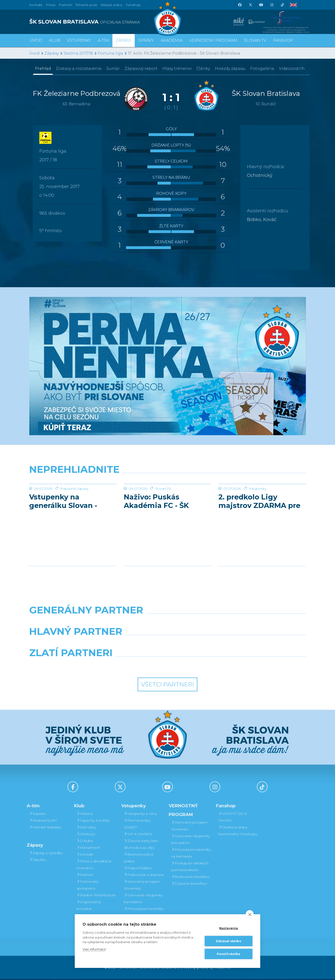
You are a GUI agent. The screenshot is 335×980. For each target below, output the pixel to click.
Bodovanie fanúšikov (190, 878)
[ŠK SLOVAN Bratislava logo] (167, 18)
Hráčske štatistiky (45, 828)
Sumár (113, 69)
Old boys (86, 835)
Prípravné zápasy (74, 525)
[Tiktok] (282, 5)
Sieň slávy (86, 828)
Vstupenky (257, 525)
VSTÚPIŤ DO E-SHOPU (233, 818)
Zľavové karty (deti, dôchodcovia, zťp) (141, 845)
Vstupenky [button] (79, 40)
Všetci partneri (167, 685)
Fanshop (133, 5)
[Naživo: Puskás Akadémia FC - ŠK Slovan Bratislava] (167, 502)
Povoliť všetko (229, 954)
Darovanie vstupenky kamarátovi (143, 899)
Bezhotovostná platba (138, 859)
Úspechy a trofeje (93, 821)
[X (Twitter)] (250, 5)
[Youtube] (261, 5)
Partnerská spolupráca (87, 886)
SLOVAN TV (255, 40)
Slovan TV (163, 525)
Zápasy (52, 53)
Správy (146, 40)
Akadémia (172, 40)
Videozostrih (292, 69)
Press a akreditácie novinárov (94, 866)
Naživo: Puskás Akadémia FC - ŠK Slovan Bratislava (158, 538)
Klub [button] (55, 40)
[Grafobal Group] (203, 666)
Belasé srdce (112, 5)
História (85, 815)
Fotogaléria (262, 69)
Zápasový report (141, 69)
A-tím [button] (103, 40)
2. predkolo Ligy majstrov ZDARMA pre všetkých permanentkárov (259, 538)
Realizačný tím (43, 821)
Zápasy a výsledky (46, 854)
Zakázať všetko (229, 941)
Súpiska (37, 815)
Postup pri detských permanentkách (190, 867)
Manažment (88, 849)
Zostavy (79, 69)
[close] (250, 914)
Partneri (85, 876)
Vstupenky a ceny (140, 815)
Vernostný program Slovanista (142, 886)
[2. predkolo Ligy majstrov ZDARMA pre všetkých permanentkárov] (262, 502)
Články (203, 69)
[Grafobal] (132, 645)
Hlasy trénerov (177, 69)
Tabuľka (37, 861)
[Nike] (167, 623)
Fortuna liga (110, 53)
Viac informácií (94, 949)
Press (51, 5)
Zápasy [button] (124, 40)
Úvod (36, 40)
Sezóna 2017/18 (78, 53)
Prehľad (43, 69)
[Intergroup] (132, 666)
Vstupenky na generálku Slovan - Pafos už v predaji (65, 538)
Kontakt (85, 855)
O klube (85, 842)
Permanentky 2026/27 (137, 825)
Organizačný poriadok (89, 906)
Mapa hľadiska (138, 869)
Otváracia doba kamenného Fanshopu (238, 832)
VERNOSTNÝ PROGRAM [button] (213, 40)
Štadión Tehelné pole (96, 896)
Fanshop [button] (283, 40)
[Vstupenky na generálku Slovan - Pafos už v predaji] (73, 502)
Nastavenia (229, 928)
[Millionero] (203, 645)
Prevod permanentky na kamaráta (144, 913)
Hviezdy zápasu (230, 69)
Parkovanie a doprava (144, 876)
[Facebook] (240, 5)
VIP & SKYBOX (138, 835)
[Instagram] (272, 5)
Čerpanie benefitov (189, 884)
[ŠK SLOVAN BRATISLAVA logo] (96, 22)
